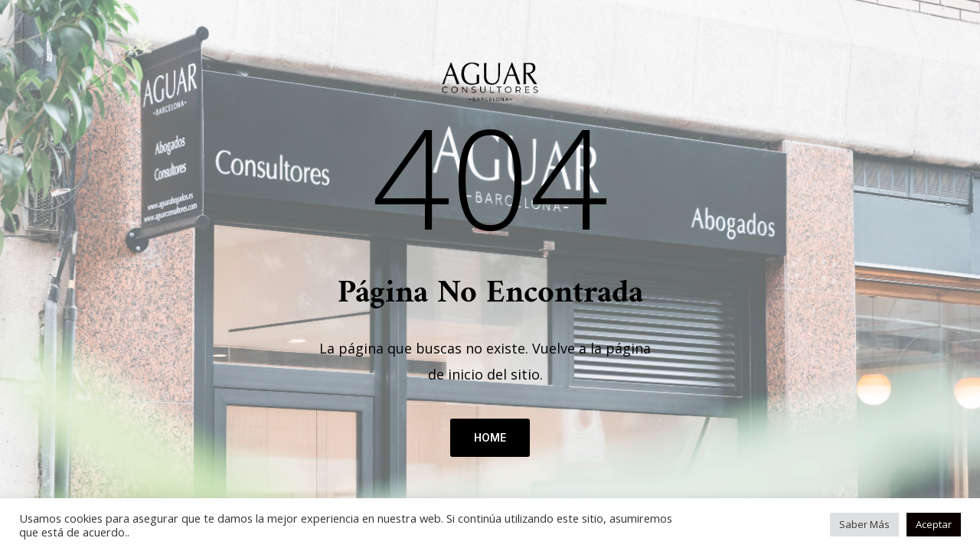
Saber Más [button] (864, 524)
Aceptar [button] (934, 524)
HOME (490, 437)
